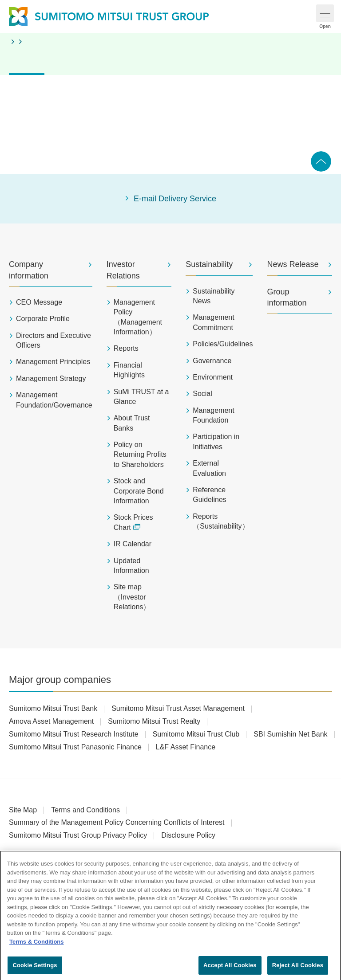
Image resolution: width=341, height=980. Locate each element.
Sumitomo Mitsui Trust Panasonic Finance (75, 747)
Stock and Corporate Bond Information (139, 491)
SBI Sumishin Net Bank (290, 734)
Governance (212, 361)
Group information (287, 297)
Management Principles (53, 362)
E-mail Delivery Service (175, 199)
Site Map (23, 810)
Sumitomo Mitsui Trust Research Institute (74, 734)
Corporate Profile (43, 319)
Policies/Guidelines (223, 344)
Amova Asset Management (51, 721)
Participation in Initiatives (216, 441)
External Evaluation (209, 468)
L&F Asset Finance (186, 747)
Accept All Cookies (230, 969)
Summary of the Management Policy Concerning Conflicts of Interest (117, 822)
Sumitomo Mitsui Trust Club (196, 734)
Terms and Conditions (85, 810)
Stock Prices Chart (133, 522)
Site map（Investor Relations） (132, 597)
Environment (213, 377)
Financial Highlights (129, 370)
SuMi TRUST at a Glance (141, 397)
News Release (293, 264)
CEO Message (39, 302)
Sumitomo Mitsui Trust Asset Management (178, 708)
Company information (29, 270)
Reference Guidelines (210, 495)
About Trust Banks (132, 423)
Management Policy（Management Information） (138, 317)
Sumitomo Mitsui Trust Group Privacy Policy (78, 835)
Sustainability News (214, 296)
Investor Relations (123, 270)
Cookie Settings (35, 969)
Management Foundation (213, 415)
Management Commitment (213, 322)
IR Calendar (133, 544)
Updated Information (131, 566)
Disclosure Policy (188, 835)
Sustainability (209, 264)
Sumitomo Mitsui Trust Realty (154, 721)
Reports (126, 348)
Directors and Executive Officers (54, 340)
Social (202, 394)
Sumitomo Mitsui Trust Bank (53, 708)
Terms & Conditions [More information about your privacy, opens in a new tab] (37, 945)
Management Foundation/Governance (54, 400)
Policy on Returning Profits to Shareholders (140, 455)
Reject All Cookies (298, 969)
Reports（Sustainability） (221, 521)
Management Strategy (51, 378)
